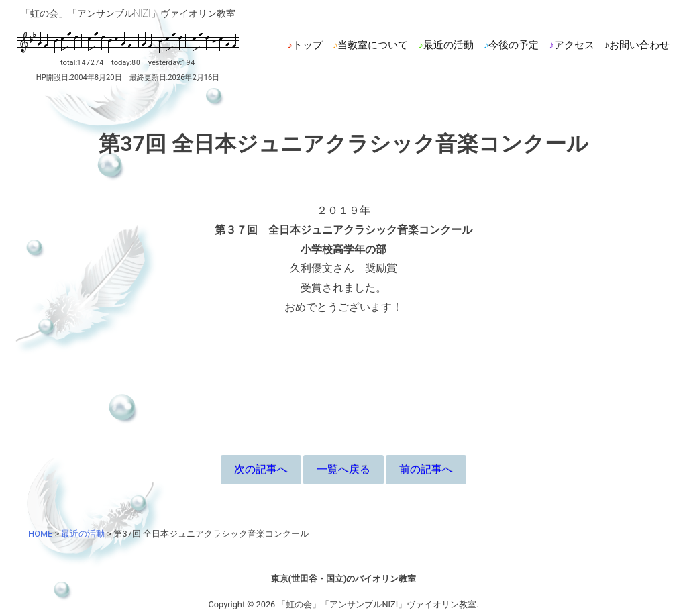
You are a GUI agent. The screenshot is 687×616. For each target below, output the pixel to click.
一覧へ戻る (343, 469)
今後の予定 (514, 45)
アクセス (574, 45)
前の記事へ (426, 469)
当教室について (373, 45)
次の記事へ (261, 469)
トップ (308, 45)
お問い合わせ (639, 45)
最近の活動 (448, 45)
